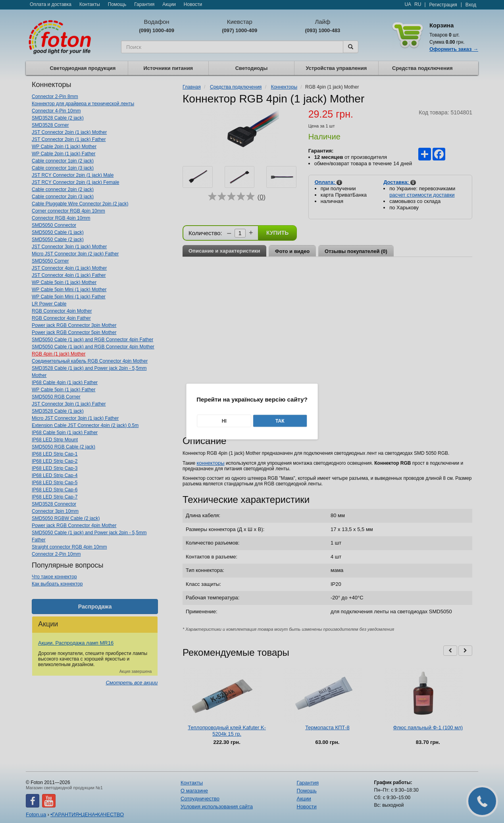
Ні (224, 421)
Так (280, 421)
